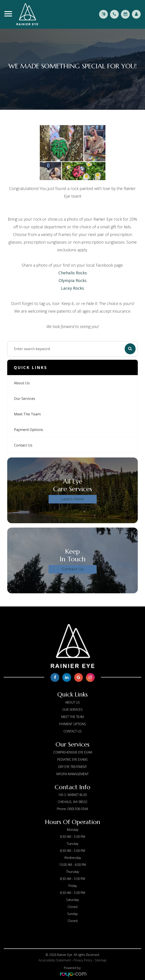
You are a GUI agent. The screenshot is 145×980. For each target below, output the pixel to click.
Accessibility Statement (55, 960)
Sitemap (101, 960)
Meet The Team (27, 414)
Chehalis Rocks (73, 273)
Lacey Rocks (72, 288)
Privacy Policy (83, 960)
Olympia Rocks (73, 280)
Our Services (25, 399)
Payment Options (29, 430)
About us (22, 383)
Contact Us (23, 445)
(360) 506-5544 (78, 809)
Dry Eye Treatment (72, 767)
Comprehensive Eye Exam (73, 752)
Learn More (72, 499)
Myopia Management (72, 774)
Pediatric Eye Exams (72, 759)
